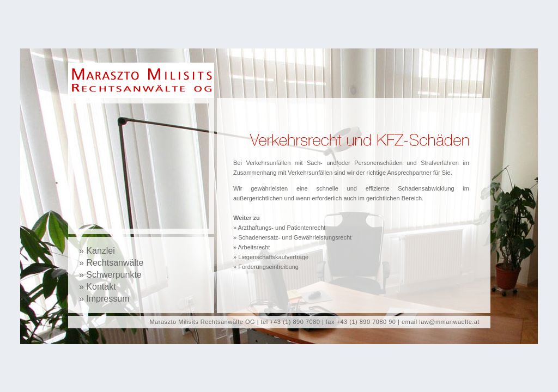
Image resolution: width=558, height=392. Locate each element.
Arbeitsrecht (254, 247)
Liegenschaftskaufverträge (273, 257)
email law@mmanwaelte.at (441, 322)
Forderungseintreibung (268, 267)
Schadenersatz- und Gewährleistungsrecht (295, 237)
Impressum (108, 299)
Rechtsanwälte (115, 263)
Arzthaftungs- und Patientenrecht (282, 228)
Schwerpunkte (114, 275)
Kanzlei (100, 251)
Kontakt (101, 287)
